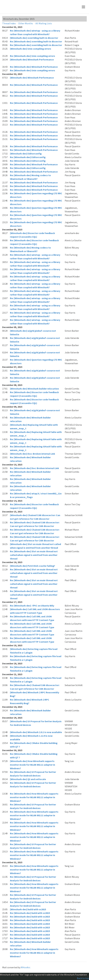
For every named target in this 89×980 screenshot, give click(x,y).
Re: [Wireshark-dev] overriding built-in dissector (36, 41)
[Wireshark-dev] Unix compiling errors (31, 49)
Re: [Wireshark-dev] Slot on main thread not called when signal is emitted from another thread (34, 555)
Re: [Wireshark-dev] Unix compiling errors (33, 56)
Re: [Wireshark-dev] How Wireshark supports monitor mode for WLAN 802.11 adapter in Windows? (34, 797)
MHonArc (26, 967)
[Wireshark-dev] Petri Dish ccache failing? (33, 566)
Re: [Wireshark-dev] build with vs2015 (30, 913)
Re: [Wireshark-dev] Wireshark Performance (34, 67)
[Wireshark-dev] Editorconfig (26, 154)
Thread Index (9, 23)
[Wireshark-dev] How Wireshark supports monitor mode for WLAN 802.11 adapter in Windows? (33, 765)
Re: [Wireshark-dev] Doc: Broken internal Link (34, 468)
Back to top (83, 978)
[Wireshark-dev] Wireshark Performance (32, 60)
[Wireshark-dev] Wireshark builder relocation (34, 389)
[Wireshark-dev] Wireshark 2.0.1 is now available (36, 732)
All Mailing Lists (44, 23)
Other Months (26, 23)
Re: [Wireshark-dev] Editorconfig (28, 157)
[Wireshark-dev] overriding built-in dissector (34, 38)
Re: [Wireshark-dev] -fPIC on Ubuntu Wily (32, 606)
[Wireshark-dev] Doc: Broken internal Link (33, 454)
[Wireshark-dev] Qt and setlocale (28, 779)
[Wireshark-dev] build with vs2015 (28, 909)
